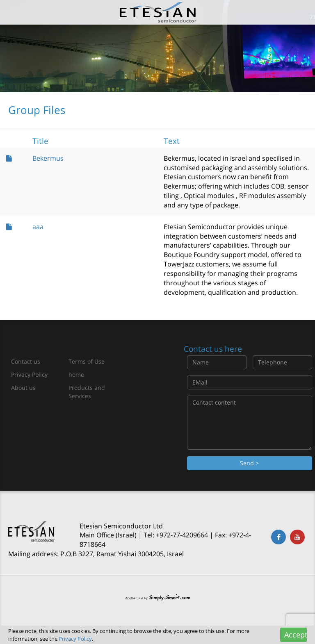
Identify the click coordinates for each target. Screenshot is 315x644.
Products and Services (87, 392)
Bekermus (48, 158)
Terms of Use (87, 361)
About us (23, 388)
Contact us (26, 361)
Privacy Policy (29, 374)
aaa (38, 227)
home (76, 374)
